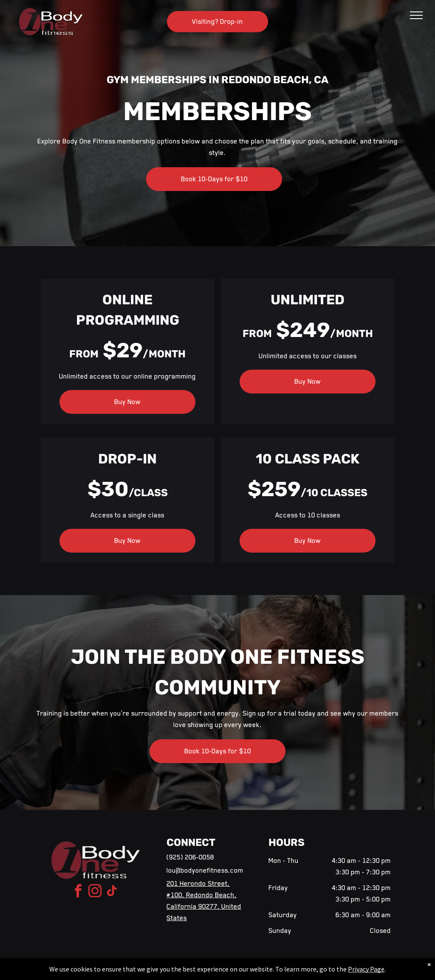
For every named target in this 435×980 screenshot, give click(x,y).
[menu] (416, 15)
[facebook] (78, 892)
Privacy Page (366, 969)
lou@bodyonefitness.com (205, 870)
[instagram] (95, 892)
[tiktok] (112, 892)
